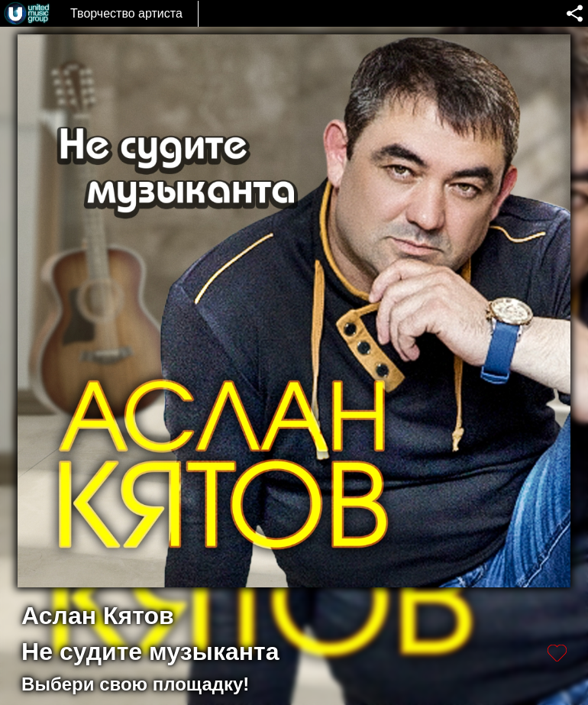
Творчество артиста (126, 13)
